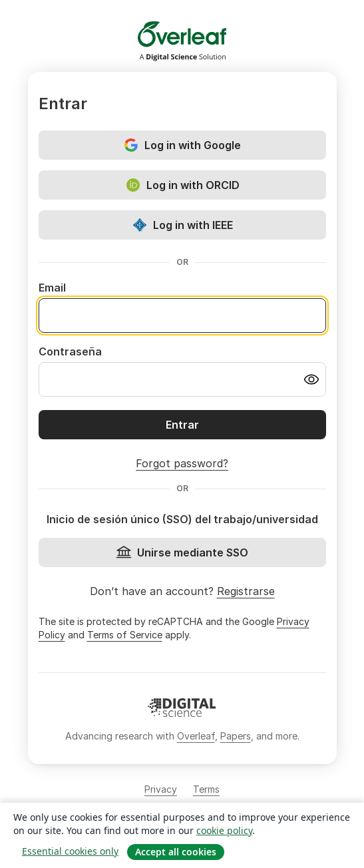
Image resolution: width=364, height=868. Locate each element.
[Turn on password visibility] (311, 379)
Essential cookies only (70, 851)
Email (52, 288)
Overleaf (196, 736)
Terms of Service (125, 635)
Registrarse (246, 591)
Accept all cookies (176, 852)
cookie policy (224, 830)
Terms (206, 789)
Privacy (161, 789)
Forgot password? (182, 463)
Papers (236, 736)
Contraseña (70, 351)
